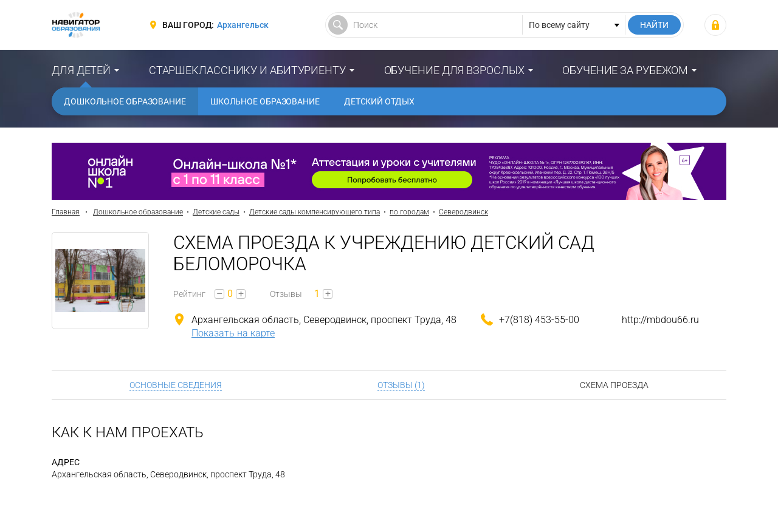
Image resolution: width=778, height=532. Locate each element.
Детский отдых (379, 101)
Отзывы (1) (401, 385)
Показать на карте (233, 333)
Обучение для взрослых (454, 70)
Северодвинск (463, 212)
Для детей (81, 70)
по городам (409, 212)
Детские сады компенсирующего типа (315, 212)
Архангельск (243, 25)
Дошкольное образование (125, 101)
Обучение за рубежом (625, 70)
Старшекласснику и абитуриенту (247, 70)
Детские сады (216, 212)
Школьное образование (265, 101)
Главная (66, 212)
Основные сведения (176, 385)
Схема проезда (614, 385)
